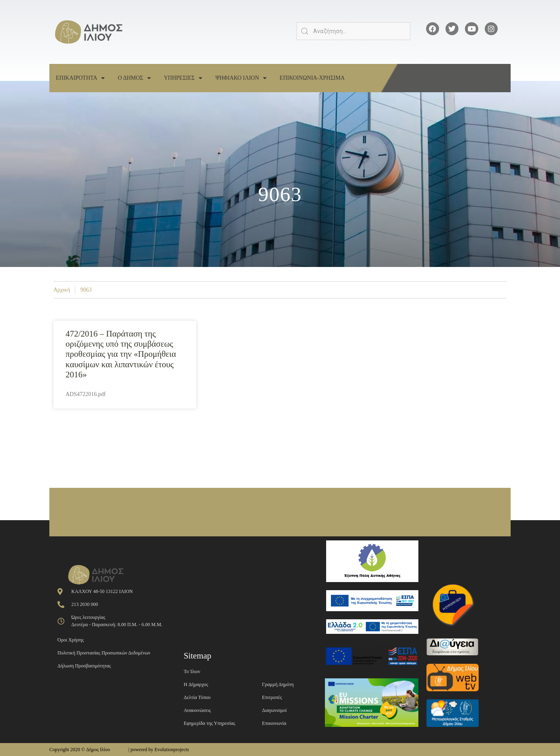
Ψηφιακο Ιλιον (241, 78)
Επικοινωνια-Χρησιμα (312, 78)
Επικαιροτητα (80, 78)
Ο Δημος (134, 78)
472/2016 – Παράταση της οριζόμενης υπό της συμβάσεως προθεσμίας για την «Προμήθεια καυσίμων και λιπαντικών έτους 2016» (121, 354)
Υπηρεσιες (183, 78)
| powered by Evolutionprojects (159, 750)
